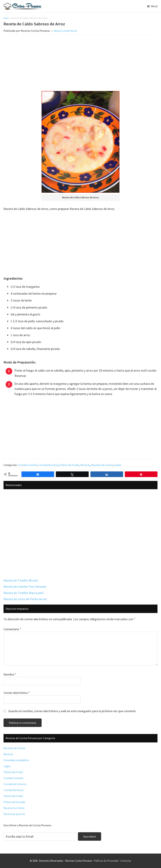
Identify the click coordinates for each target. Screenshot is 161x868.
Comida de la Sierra (15, 784)
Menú (154, 6)
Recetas (85, 465)
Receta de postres (14, 814)
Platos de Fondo (69, 465)
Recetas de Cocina (102, 465)
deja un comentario (65, 31)
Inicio (6, 18)
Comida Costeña (28, 465)
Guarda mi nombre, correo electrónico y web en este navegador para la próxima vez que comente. (72, 711)
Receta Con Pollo (14, 808)
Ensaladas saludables (16, 760)
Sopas (118, 465)
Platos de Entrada (14, 802)
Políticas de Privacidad (106, 861)
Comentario (12, 629)
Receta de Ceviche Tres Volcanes (25, 587)
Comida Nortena (49, 465)
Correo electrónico (17, 693)
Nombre (10, 674)
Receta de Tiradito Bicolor (21, 580)
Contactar (126, 861)
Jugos (7, 766)
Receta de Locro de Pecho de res (25, 599)
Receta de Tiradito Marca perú (24, 593)
